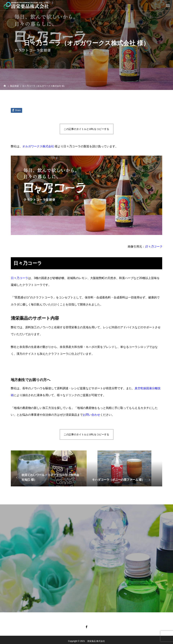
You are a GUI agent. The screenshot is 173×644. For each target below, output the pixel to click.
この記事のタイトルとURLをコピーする (86, 129)
